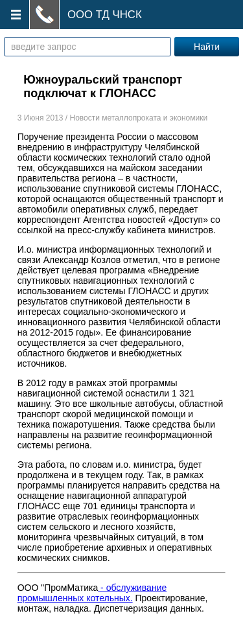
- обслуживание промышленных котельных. (92, 593)
